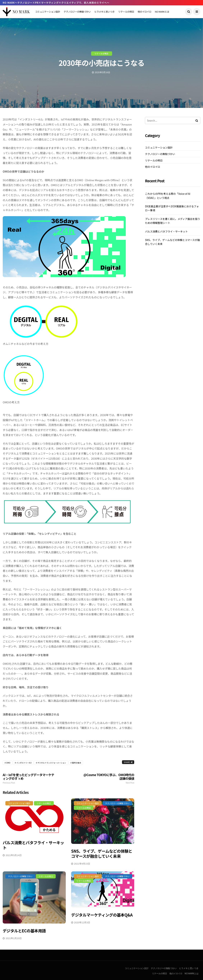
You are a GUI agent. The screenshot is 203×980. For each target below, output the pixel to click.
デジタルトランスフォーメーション (52, 763)
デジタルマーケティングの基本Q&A (102, 915)
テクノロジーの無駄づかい (77, 12)
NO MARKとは (162, 12)
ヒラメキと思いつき (104, 12)
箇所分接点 (77, 763)
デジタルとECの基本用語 (24, 931)
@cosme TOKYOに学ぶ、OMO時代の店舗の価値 (108, 778)
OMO (8, 763)
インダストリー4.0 (24, 763)
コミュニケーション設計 (48, 12)
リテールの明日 (126, 12)
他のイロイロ (144, 12)
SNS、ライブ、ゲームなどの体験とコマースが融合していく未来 (102, 853)
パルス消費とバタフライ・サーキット (33, 845)
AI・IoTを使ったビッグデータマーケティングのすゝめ (29, 778)
